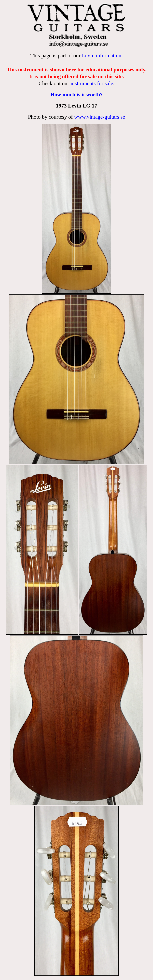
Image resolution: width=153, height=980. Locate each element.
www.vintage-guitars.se (100, 117)
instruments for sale (92, 83)
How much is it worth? (76, 94)
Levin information (102, 55)
